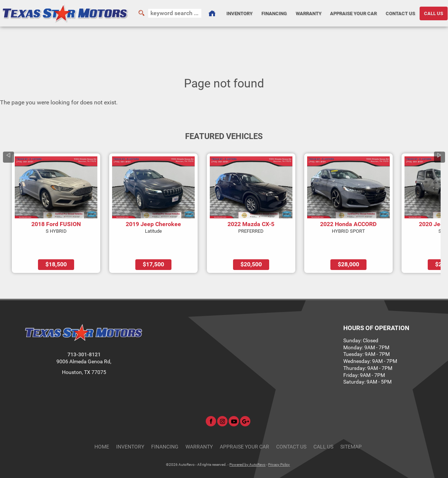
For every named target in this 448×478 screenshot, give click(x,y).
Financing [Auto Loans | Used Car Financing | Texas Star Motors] (273, 13)
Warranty (199, 426)
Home (102, 426)
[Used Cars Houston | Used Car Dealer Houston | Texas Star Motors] (211, 13)
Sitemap (351, 426)
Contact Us (291, 426)
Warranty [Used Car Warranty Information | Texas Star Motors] (308, 13)
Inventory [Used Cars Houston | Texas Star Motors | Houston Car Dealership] (238, 13)
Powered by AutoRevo (247, 444)
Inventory (130, 426)
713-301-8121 (84, 334)
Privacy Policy (279, 444)
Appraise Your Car (353, 13)
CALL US (434, 13)
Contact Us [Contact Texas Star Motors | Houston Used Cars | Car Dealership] (400, 13)
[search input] (174, 13)
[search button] (141, 13)
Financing (165, 426)
